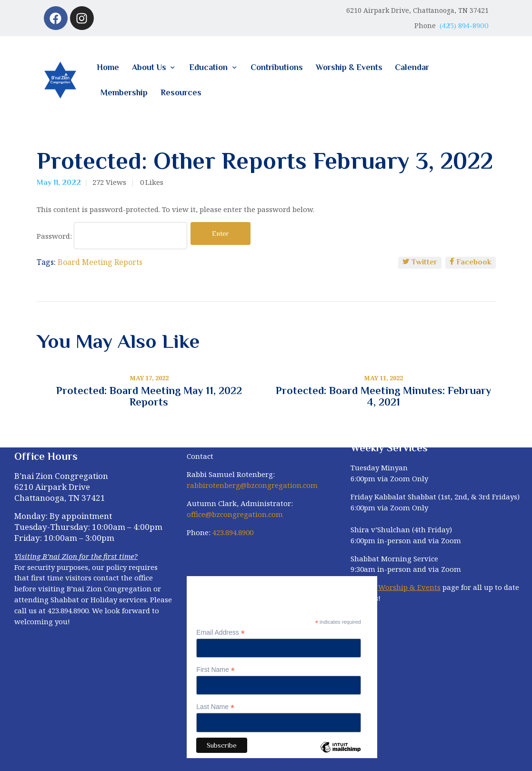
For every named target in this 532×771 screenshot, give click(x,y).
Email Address (221, 633)
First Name (216, 670)
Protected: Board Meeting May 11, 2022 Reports (149, 396)
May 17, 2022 (149, 378)
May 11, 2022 (59, 183)
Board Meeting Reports (100, 262)
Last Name (215, 707)
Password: (112, 236)
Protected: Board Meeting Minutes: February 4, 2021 (383, 396)
